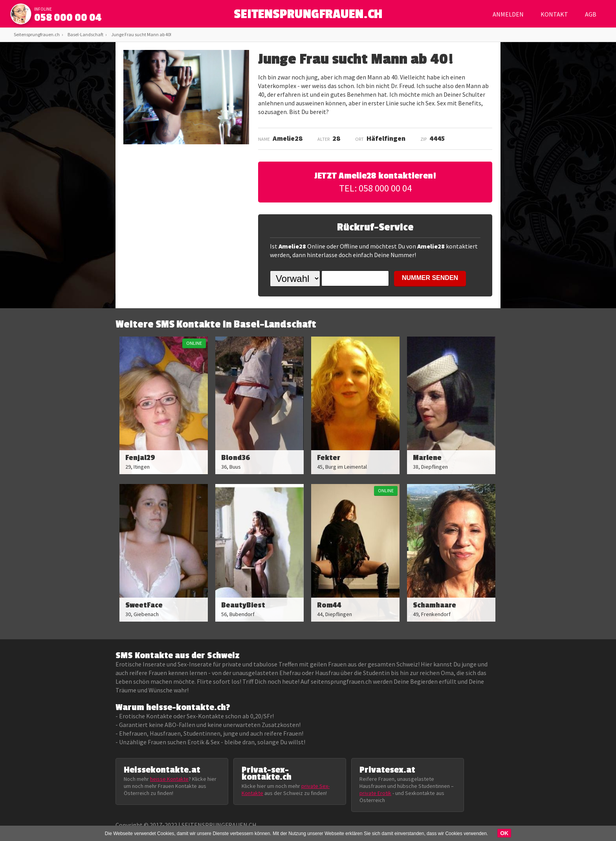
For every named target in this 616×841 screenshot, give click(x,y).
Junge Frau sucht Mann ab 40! (141, 34)
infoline (43, 9)
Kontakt (554, 14)
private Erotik (375, 793)
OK (504, 833)
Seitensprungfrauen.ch (37, 34)
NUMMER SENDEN (430, 278)
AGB (591, 14)
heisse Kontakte (169, 779)
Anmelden (508, 14)
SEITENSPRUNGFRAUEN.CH (308, 16)
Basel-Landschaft (85, 34)
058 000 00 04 (68, 18)
